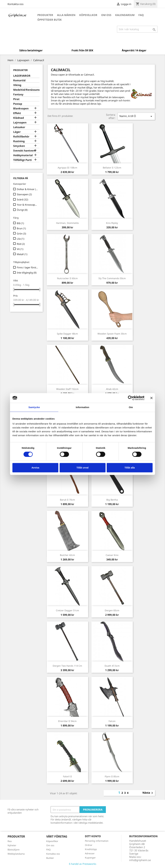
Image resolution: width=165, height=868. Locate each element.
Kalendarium (125, 15)
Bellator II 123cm (112, 168)
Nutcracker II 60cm (67, 278)
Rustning (19, 141)
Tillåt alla (130, 468)
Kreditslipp (91, 849)
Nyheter (12, 845)
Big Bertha (112, 500)
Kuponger (90, 858)
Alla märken (66, 15)
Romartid (19, 80)
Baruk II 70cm (67, 500)
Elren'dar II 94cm (67, 721)
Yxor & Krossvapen (27, 205)
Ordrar (89, 845)
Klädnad (19, 118)
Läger (17, 132)
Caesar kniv (112, 555)
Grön (21, 233)
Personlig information (97, 841)
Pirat (16, 99)
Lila (21, 239)
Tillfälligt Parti (22, 160)
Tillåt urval (83, 468)
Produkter (45, 15)
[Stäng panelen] (151, 398)
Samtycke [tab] (34, 407)
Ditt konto (93, 836)
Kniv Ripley (112, 223)
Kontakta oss (16, 4)
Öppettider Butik (50, 20)
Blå (20, 223)
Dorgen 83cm (112, 610)
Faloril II (67, 776)
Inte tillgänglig (27, 273)
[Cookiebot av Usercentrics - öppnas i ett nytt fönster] (130, 398)
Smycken (19, 146)
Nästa (148, 793)
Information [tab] (82, 407)
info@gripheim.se (140, 860)
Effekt (17, 113)
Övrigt (22, 210)
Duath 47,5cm (112, 666)
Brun (21, 228)
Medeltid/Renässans (26, 90)
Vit (20, 249)
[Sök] (137, 29)
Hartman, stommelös (67, 223)
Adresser (90, 853)
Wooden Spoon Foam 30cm (112, 334)
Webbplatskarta (16, 854)
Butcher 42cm (67, 555)
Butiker (50, 858)
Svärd (22, 199)
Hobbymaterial (23, 155)
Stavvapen (24, 194)
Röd (21, 244)
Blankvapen (21, 109)
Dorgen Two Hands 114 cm (67, 666)
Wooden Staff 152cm (67, 389)
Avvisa (35, 468)
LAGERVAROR (22, 76)
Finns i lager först (27, 267)
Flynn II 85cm (112, 776)
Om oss (106, 15)
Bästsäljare (14, 850)
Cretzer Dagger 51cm (67, 610)
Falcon (112, 721)
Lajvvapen (20, 123)
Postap (18, 104)
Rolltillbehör (21, 137)
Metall (22, 254)
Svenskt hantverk (24, 151)
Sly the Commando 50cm (112, 278)
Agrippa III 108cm (67, 168)
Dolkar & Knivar (27, 189)
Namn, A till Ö (136, 116)
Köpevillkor (88, 15)
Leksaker (19, 127)
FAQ (141, 15)
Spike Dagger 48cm (67, 334)
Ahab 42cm (112, 389)
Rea (10, 841)
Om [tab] (131, 407)
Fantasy (18, 94)
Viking (17, 85)
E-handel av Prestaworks (83, 864)
